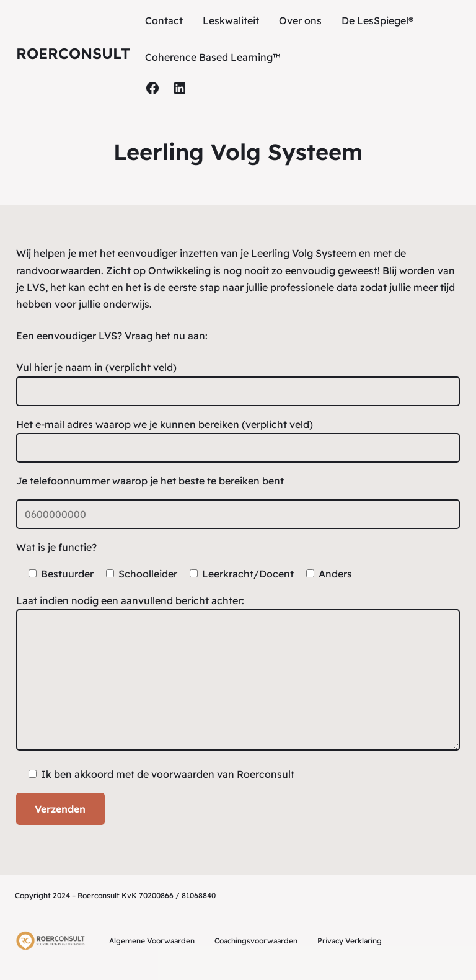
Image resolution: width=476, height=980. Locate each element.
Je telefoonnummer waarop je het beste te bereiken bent (150, 481)
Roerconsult (73, 53)
